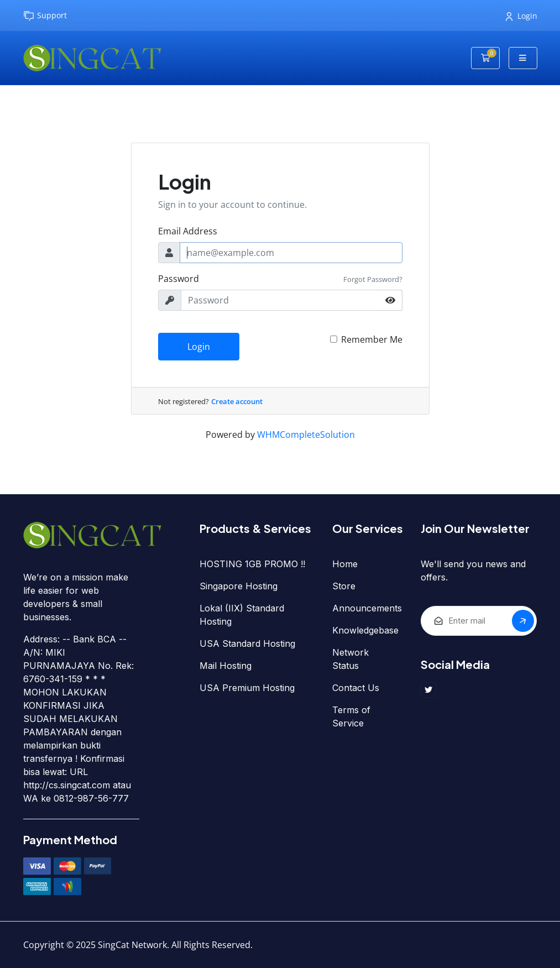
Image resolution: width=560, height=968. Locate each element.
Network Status (350, 659)
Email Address (188, 231)
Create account (237, 401)
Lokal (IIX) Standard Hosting (242, 615)
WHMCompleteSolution (306, 435)
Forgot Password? (373, 279)
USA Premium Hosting (247, 688)
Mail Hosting (226, 666)
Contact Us (356, 688)
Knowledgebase (365, 630)
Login (522, 16)
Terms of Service (351, 716)
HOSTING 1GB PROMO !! (252, 564)
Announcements (367, 608)
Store (344, 586)
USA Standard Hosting (247, 643)
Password (179, 279)
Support (45, 16)
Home (345, 564)
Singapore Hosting (239, 586)
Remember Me (372, 339)
